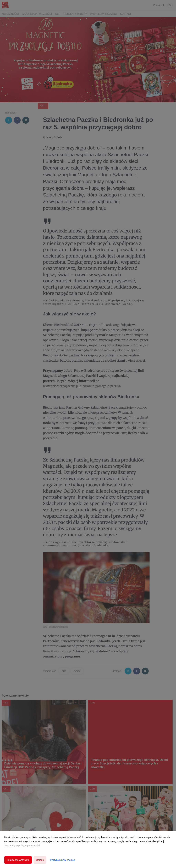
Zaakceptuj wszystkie (18, 860)
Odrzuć (40, 860)
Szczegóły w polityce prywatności (22, 846)
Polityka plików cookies (62, 860)
